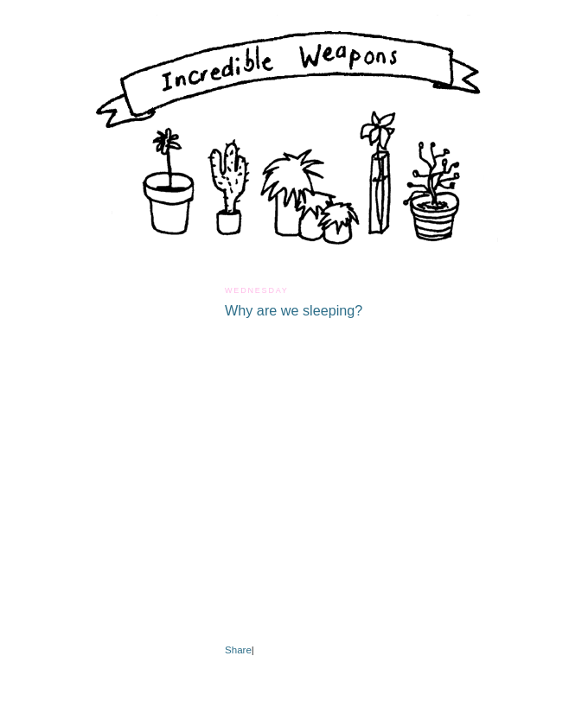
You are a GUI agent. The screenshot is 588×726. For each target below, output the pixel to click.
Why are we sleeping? (294, 310)
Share (238, 650)
